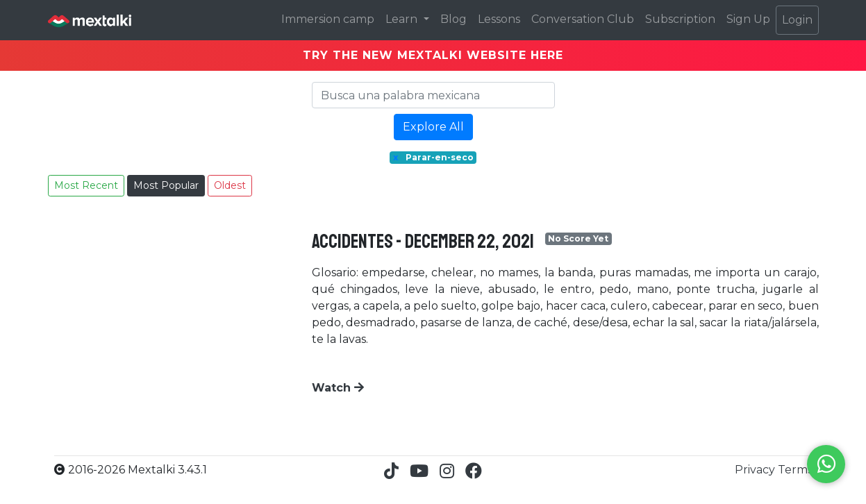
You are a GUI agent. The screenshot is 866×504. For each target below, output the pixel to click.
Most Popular (166, 185)
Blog (453, 19)
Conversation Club (583, 19)
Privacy (756, 470)
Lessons (499, 19)
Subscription (680, 19)
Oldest (230, 185)
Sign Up (748, 19)
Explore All (433, 127)
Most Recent (86, 185)
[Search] (433, 95)
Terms (795, 470)
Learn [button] (403, 19)
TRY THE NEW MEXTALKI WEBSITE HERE (433, 55)
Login (797, 20)
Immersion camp (328, 19)
